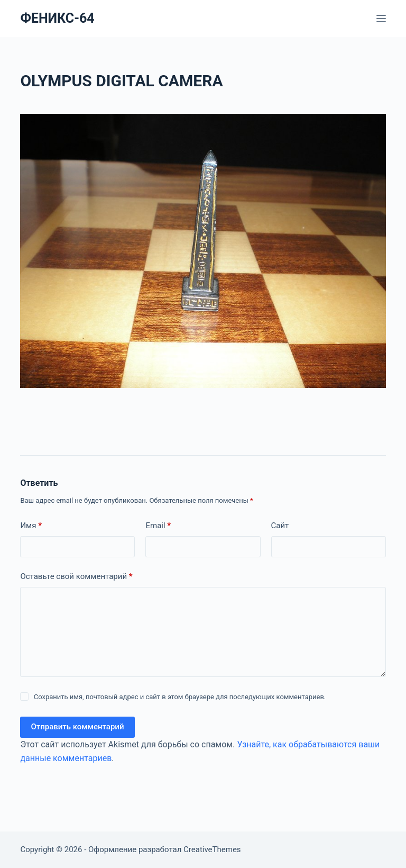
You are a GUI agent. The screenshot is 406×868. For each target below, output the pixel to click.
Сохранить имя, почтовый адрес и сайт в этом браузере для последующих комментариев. (180, 697)
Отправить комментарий (77, 727)
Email (158, 526)
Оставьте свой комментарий (76, 577)
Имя (31, 526)
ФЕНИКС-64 (57, 18)
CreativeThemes (212, 849)
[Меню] (381, 19)
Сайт (280, 526)
